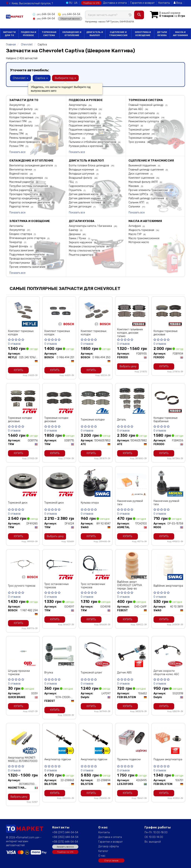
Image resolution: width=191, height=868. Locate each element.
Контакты (164, 3)
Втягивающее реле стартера (28, 238)
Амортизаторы (78, 105)
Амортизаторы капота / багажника (91, 226)
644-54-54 (44, 14)
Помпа (14, 129)
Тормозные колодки (141, 138)
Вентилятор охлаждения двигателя (31, 165)
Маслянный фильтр (21, 125)
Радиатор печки (19, 206)
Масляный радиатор (22, 182)
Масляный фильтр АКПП (144, 182)
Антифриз (135, 226)
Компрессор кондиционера (26, 177)
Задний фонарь (19, 246)
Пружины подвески (129, 759)
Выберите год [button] (65, 78)
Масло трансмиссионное (144, 238)
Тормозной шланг (140, 129)
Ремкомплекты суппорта (144, 121)
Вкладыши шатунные (82, 173)
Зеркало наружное (81, 242)
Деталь (121, 419)
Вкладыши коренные (82, 169)
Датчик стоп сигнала (142, 113)
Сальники (135, 206)
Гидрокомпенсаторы (82, 186)
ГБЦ (72, 182)
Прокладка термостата (24, 194)
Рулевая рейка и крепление (86, 146)
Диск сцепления (139, 173)
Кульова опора (90, 502)
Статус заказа (111, 860)
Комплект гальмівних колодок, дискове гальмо (130, 332)
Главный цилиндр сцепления (146, 169)
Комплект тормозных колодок (21, 332)
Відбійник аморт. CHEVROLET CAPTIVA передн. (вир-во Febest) (130, 587)
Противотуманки (20, 262)
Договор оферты (109, 846)
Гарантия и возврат (143, 3)
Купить (18, 370)
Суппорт (134, 125)
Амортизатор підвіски (58, 759)
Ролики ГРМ (17, 146)
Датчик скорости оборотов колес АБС (166, 672)
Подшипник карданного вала (87, 129)
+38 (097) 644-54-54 (65, 832)
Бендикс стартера (21, 234)
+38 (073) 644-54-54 (65, 841)
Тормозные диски (139, 133)
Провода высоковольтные (26, 258)
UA (76, 3)
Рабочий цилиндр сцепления (147, 198)
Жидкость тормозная (142, 230)
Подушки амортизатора (168, 759)
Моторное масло (139, 242)
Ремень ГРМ (17, 133)
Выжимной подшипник (143, 165)
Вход (178, 3)
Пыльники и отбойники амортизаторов (93, 142)
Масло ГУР (135, 234)
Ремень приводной (21, 138)
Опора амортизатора (82, 121)
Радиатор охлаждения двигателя (30, 202)
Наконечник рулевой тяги (130, 502)
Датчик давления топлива (85, 202)
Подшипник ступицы (82, 133)
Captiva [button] (41, 78)
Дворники (75, 234)
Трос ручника (137, 142)
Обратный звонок (70, 18)
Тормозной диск (18, 502)
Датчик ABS (124, 672)
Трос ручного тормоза (22, 585)
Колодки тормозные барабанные (166, 419)
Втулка (49, 672)
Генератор (16, 242)
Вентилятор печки (21, 169)
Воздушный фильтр (21, 109)
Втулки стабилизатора (83, 109)
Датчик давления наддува (85, 198)
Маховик (134, 186)
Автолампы (16, 226)
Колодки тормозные (22, 117)
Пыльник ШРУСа (139, 194)
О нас (102, 855)
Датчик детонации (80, 206)
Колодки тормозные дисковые (166, 332)
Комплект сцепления (142, 177)
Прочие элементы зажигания (28, 267)
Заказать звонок (65, 847)
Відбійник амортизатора (168, 585)
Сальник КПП (137, 202)
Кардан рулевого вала (83, 113)
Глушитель (76, 190)
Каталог (103, 851)
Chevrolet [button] (21, 78)
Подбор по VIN (91, 3)
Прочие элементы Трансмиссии (148, 190)
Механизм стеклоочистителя (87, 246)
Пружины (75, 138)
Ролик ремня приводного (25, 142)
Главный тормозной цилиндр (146, 105)
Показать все (17, 152)
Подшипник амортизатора (85, 125)
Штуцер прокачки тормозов (19, 672)
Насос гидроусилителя (83, 117)
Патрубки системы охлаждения (29, 186)
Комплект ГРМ (18, 121)
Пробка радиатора (21, 190)
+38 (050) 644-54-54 (65, 837)
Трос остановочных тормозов (57, 585)
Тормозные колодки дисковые (20, 419)
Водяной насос (19, 173)
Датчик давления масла (84, 194)
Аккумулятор (18, 105)
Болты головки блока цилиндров (89, 165)
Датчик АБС (136, 109)
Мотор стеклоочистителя (85, 250)
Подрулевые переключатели (27, 254)
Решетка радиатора (81, 254)
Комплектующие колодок (144, 117)
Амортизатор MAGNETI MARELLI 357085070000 (23, 759)
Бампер (74, 230)
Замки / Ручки (78, 238)
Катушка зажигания (22, 250)
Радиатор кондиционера (25, 198)
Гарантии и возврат (111, 841)
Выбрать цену (128, 366)
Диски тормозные (20, 113)
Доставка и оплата (115, 3)
